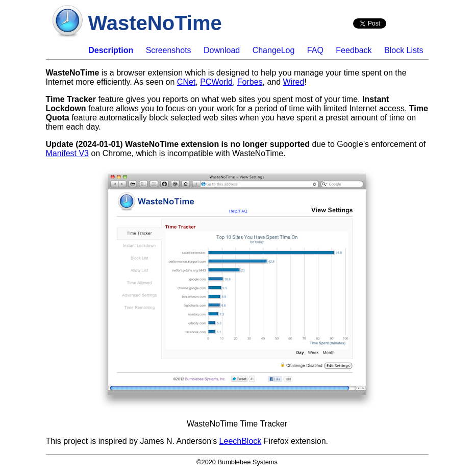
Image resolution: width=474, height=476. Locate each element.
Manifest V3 (67, 153)
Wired (294, 82)
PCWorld (216, 82)
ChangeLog (274, 50)
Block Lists (404, 50)
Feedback (354, 50)
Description (111, 50)
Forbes (250, 82)
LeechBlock (241, 441)
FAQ (315, 50)
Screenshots (169, 50)
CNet (186, 82)
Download (222, 50)
